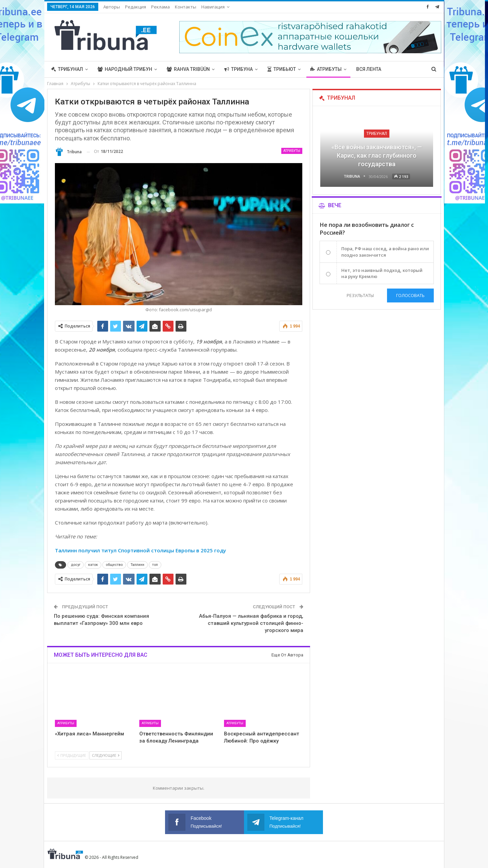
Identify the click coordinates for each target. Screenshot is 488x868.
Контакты (186, 7)
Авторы (112, 7)
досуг (76, 565)
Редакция (136, 7)
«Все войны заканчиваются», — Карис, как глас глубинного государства (377, 155)
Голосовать (410, 295)
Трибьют (282, 69)
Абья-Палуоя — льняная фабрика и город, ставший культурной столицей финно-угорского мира (251, 623)
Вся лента (369, 69)
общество (114, 565)
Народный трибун (125, 69)
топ (155, 565)
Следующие (106, 755)
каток (93, 565)
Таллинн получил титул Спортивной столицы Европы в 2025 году (141, 550)
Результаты (360, 295)
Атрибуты (326, 69)
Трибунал (67, 69)
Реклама (160, 7)
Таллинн (137, 565)
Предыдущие (72, 755)
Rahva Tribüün (188, 69)
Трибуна (239, 69)
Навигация (213, 7)
